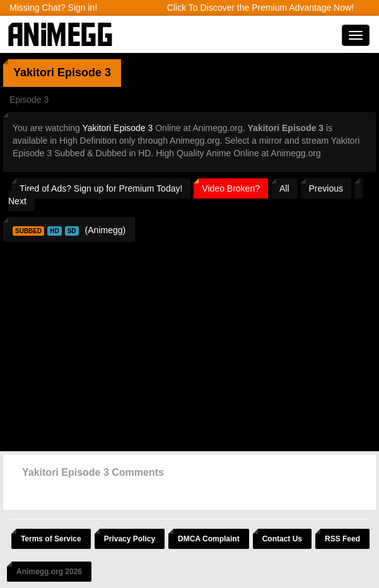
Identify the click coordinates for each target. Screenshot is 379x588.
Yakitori (34, 72)
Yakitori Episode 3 (118, 128)
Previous (326, 188)
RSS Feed (342, 539)
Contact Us (282, 539)
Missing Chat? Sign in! (53, 8)
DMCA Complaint (209, 539)
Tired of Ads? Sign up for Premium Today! (101, 188)
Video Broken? (231, 188)
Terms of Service (51, 539)
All (284, 188)
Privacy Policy (130, 539)
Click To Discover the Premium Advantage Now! (260, 8)
